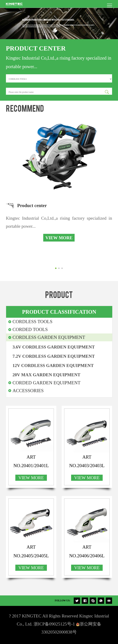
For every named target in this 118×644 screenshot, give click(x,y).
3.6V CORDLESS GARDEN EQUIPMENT (54, 347)
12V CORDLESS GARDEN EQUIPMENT (53, 365)
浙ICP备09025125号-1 (54, 624)
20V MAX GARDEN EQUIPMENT (46, 375)
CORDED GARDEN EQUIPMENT (47, 383)
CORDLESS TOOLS (33, 322)
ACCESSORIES (28, 391)
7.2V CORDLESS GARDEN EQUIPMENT (54, 356)
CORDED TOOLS (30, 329)
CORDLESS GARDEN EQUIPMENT (49, 337)
